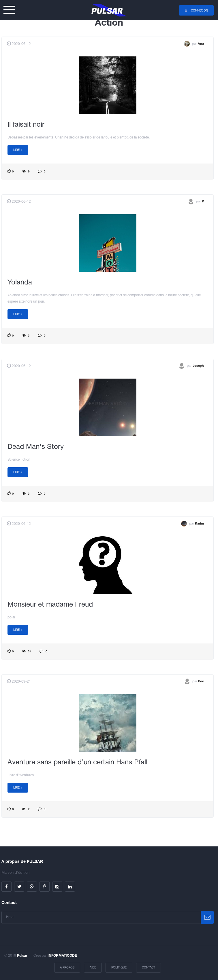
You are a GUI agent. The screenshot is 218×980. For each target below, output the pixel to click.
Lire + (18, 150)
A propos (67, 968)
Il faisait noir (26, 125)
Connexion (196, 11)
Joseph (198, 366)
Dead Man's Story (36, 447)
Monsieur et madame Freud (50, 605)
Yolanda (20, 283)
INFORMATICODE (62, 956)
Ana (201, 44)
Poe (201, 681)
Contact (149, 968)
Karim (199, 524)
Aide (93, 968)
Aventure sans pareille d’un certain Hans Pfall (77, 763)
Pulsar (22, 956)
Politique (119, 968)
